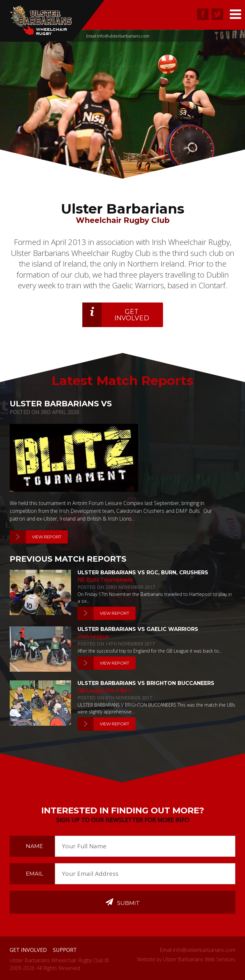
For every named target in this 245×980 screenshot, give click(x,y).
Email (35, 874)
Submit (123, 902)
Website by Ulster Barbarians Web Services (186, 959)
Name (34, 846)
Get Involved (132, 315)
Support (65, 950)
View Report (47, 537)
